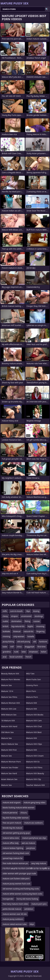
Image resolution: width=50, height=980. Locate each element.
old (35, 642)
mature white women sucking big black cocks (22, 894)
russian (37, 621)
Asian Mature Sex (9, 779)
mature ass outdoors (34, 823)
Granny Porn (32, 685)
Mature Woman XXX (11, 703)
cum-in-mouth (16, 611)
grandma (7, 652)
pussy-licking (8, 642)
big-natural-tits (18, 626)
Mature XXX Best (34, 732)
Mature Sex (6, 685)
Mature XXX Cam (34, 720)
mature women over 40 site (15, 914)
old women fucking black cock (16, 853)
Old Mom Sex (7, 732)
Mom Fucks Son (34, 679)
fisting (27, 621)
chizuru (24, 813)
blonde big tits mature (12, 828)
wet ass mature (28, 843)
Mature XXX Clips (34, 744)
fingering (41, 631)
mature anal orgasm (12, 802)
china (19, 647)
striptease (33, 652)
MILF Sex (30, 673)
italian (44, 652)
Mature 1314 (7, 691)
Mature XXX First (9, 750)
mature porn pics (39, 904)
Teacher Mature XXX (36, 785)
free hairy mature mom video (15, 904)
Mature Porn (32, 697)
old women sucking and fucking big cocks (21, 889)
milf (12, 647)
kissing (36, 611)
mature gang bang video (35, 802)
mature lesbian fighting (13, 848)
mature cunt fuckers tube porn (16, 879)
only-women (19, 636)
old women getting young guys (16, 833)
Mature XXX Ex (33, 762)
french (28, 657)
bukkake (6, 631)
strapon (14, 616)
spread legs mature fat (13, 858)
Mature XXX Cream (35, 756)
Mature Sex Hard (9, 773)
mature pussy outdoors (13, 919)
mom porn (31, 691)
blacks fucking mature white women (18, 808)
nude (16, 652)
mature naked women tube (15, 924)
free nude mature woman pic (15, 863)
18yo (28, 611)
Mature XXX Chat (34, 726)
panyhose (31, 848)
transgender (8, 899)
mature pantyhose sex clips (34, 838)
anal (5, 657)
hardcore (43, 642)
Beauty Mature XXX (10, 673)
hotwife (31, 636)
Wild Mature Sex (9, 715)
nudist (5, 621)
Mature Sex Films (9, 697)
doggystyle (30, 647)
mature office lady (11, 843)
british (5, 626)
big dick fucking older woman (16, 818)
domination (16, 621)
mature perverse (10, 813)
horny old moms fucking (27, 899)
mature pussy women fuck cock (16, 884)
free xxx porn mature (12, 823)
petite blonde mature (12, 909)
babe (5, 647)
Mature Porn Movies (11, 679)
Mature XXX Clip (34, 779)
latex (24, 652)
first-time (41, 647)
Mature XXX (32, 703)
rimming (6, 636)
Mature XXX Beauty (35, 773)
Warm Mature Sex (10, 744)
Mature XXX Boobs (35, 715)
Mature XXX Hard (9, 726)
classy (5, 616)
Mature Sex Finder (10, 767)
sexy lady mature (39, 863)
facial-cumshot (16, 657)
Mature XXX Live (9, 709)
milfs (5, 611)
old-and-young (24, 642)
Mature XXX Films (34, 767)
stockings (39, 616)
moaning (40, 626)
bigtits (30, 626)
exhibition (29, 909)
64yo (32, 924)
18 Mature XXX (8, 720)
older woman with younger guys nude (19, 873)
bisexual (17, 631)
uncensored (26, 616)
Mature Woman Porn (11, 762)
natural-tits (29, 631)
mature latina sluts (11, 838)
